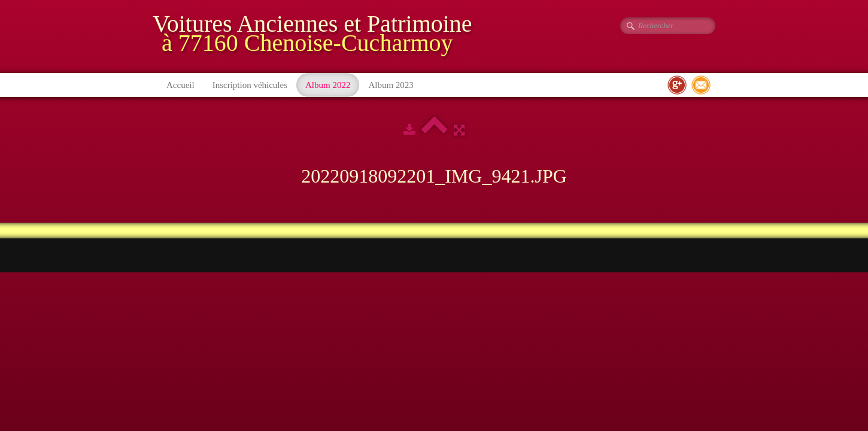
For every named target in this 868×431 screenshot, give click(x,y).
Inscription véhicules (250, 85)
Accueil (180, 85)
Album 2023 (391, 85)
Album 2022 (328, 85)
